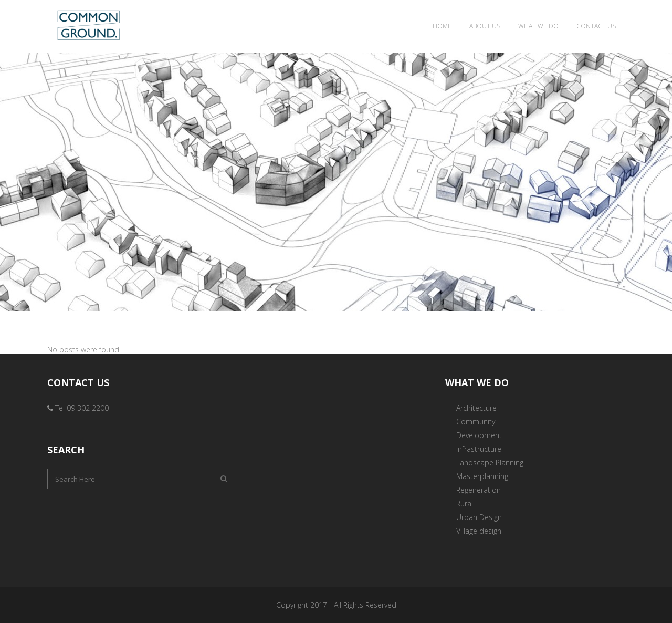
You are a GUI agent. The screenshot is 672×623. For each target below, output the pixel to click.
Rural (465, 503)
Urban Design (479, 517)
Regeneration (479, 490)
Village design (479, 531)
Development (479, 435)
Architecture (476, 408)
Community (476, 422)
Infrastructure (479, 449)
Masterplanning (482, 476)
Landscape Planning (490, 463)
